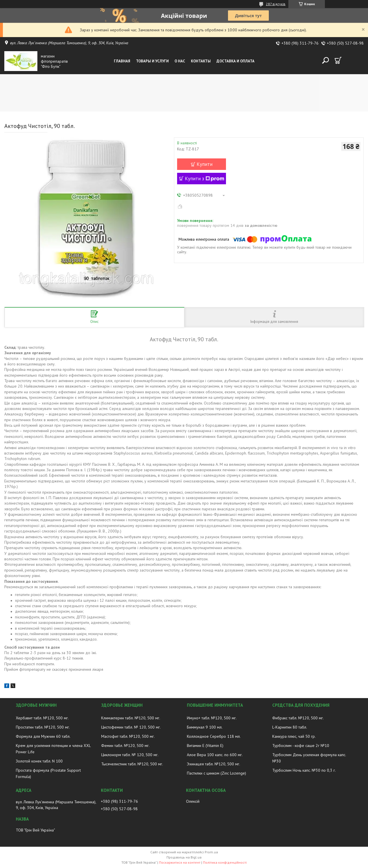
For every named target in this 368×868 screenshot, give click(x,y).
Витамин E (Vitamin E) (205, 746)
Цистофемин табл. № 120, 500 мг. (131, 727)
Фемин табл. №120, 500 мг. (125, 746)
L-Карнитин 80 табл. (290, 727)
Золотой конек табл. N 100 (39, 761)
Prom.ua (211, 852)
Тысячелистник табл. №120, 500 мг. (132, 764)
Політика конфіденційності (225, 862)
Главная (122, 61)
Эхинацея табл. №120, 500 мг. (213, 764)
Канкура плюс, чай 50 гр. (294, 736)
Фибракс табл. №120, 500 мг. (298, 718)
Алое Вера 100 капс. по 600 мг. (215, 755)
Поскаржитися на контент (180, 862)
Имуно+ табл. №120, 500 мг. (212, 718)
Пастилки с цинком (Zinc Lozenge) (216, 773)
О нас (180, 61)
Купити (205, 164)
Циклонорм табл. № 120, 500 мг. (130, 755)
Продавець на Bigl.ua (184, 857)
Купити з (205, 179)
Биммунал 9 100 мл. (205, 727)
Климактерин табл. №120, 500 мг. (131, 718)
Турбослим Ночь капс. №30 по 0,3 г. (304, 770)
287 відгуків (276, 4)
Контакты (201, 61)
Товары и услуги (152, 61)
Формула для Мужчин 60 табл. (43, 736)
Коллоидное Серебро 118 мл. (214, 736)
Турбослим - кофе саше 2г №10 (301, 746)
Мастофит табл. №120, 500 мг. (128, 736)
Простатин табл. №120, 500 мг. (43, 727)
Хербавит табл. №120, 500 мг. (42, 718)
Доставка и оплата (235, 61)
